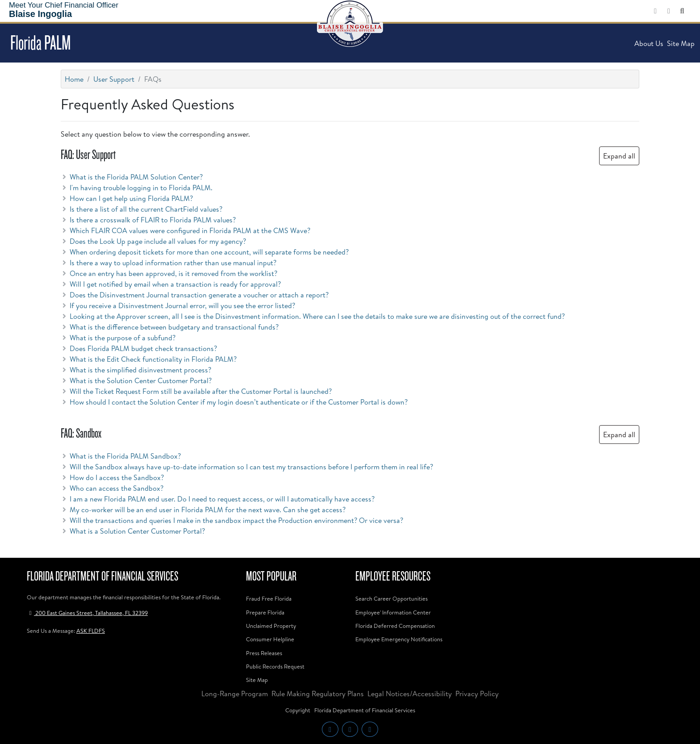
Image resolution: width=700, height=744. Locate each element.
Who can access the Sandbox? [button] (112, 488)
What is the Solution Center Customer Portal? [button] (136, 380)
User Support (114, 79)
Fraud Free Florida (269, 598)
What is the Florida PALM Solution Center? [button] (132, 177)
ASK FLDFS (91, 631)
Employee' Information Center (393, 612)
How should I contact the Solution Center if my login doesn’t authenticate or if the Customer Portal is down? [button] (234, 402)
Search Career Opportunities (392, 598)
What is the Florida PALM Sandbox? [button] (121, 456)
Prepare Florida (265, 612)
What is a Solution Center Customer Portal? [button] (133, 531)
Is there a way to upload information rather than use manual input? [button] (169, 263)
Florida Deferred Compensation (395, 626)
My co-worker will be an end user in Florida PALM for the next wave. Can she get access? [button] (203, 510)
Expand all (619, 156)
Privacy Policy (477, 694)
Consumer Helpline (270, 639)
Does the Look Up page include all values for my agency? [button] (153, 241)
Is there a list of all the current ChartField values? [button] (142, 209)
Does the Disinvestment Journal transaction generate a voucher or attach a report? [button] (195, 295)
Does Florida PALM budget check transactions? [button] (139, 348)
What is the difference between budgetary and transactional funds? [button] (170, 327)
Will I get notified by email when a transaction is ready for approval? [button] (171, 284)
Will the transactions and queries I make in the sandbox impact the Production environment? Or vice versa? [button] (232, 520)
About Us (649, 43)
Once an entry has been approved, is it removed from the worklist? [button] (169, 273)
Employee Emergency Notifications (399, 639)
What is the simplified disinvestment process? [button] (136, 370)
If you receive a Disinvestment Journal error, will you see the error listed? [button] (178, 305)
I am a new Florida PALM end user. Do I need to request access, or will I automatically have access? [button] (218, 499)
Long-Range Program (235, 694)
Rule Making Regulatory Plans (318, 694)
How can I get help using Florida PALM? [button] (127, 198)
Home (74, 79)
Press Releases (264, 653)
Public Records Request (275, 666)
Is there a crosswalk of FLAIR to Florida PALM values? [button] (148, 220)
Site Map (681, 43)
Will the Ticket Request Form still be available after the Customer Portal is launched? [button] (196, 391)
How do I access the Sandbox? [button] (112, 477)
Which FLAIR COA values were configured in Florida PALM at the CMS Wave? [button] (185, 230)
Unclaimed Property (271, 626)
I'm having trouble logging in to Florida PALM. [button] (137, 188)
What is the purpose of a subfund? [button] (118, 338)
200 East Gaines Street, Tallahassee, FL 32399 (87, 613)
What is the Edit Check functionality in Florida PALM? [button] (149, 359)
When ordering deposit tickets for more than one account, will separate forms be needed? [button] (205, 252)
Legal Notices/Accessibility (410, 694)
